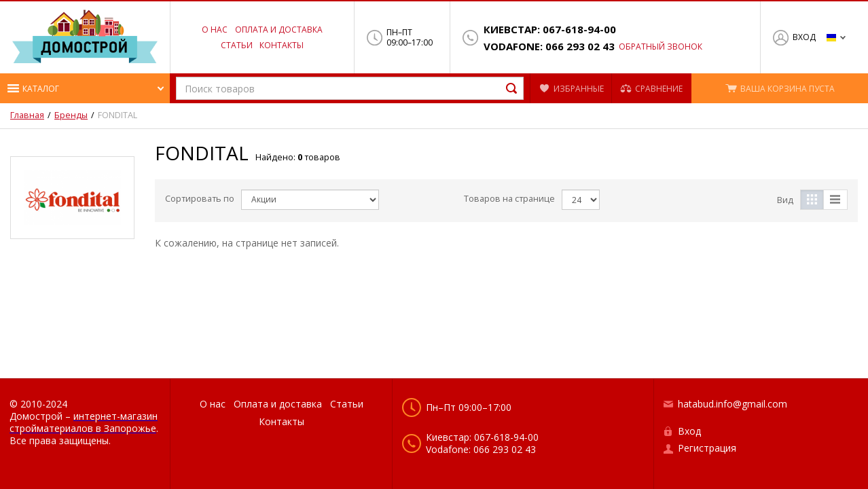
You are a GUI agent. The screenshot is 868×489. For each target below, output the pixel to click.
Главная (27, 115)
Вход (804, 37)
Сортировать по (200, 199)
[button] (85, 88)
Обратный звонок (661, 47)
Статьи (237, 45)
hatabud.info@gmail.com (733, 404)
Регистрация (707, 448)
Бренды (71, 115)
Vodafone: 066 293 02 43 (549, 47)
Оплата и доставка (279, 30)
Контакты (282, 45)
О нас (215, 30)
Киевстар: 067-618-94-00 (550, 30)
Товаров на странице (509, 199)
